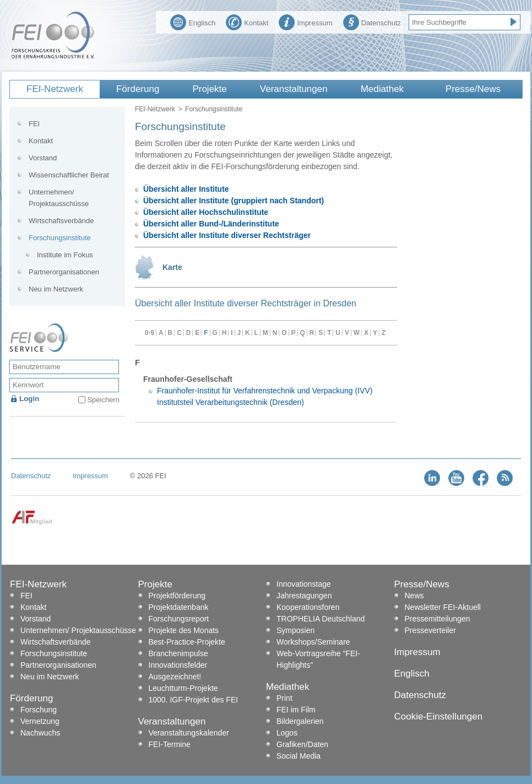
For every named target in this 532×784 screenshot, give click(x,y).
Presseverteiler (430, 630)
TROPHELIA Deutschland (321, 619)
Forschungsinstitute (60, 238)
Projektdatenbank (179, 607)
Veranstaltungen (294, 89)
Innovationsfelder (178, 665)
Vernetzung (40, 721)
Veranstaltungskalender (189, 733)
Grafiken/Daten (302, 744)
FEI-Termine (170, 744)
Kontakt (247, 21)
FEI (34, 124)
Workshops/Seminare (313, 642)
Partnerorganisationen (64, 272)
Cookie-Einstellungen (439, 717)
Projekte (209, 89)
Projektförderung (177, 596)
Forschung (39, 710)
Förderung (138, 89)
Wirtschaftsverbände (61, 221)
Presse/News (473, 89)
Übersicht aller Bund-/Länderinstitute (211, 224)
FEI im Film (296, 710)
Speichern (103, 400)
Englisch (193, 21)
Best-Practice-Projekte (187, 642)
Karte (172, 267)
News (414, 596)
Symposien (295, 630)
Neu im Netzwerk (56, 289)
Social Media (298, 756)
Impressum (305, 21)
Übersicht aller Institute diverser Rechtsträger (227, 235)
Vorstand (43, 158)
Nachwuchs (40, 733)
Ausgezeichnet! (175, 677)
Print (284, 698)
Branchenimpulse (178, 653)
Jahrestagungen (304, 596)
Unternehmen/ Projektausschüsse (59, 198)
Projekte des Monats (184, 630)
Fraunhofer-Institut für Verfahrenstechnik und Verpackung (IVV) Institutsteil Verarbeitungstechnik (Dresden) (265, 396)
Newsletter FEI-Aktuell (443, 607)
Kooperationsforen (308, 607)
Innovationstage (304, 584)
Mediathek (382, 89)
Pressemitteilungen (438, 619)
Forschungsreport (179, 619)
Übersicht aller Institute (186, 189)
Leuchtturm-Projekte (183, 688)
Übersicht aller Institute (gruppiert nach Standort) (234, 201)
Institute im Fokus (65, 255)
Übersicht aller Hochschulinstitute (206, 212)
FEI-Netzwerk (55, 89)
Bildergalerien (300, 721)
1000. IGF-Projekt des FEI (194, 700)
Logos (287, 733)
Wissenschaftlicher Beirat (69, 175)
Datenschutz (372, 21)
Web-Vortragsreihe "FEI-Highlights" (318, 659)
